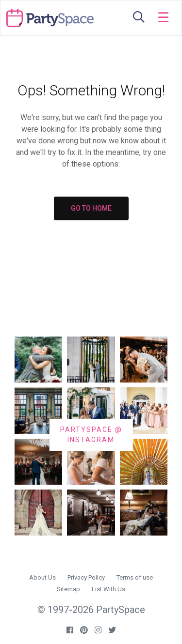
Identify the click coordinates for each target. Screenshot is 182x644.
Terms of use (135, 577)
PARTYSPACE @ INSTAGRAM (91, 435)
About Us (42, 577)
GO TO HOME (91, 208)
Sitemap (68, 589)
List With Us (108, 589)
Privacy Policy (86, 577)
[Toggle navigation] (163, 18)
